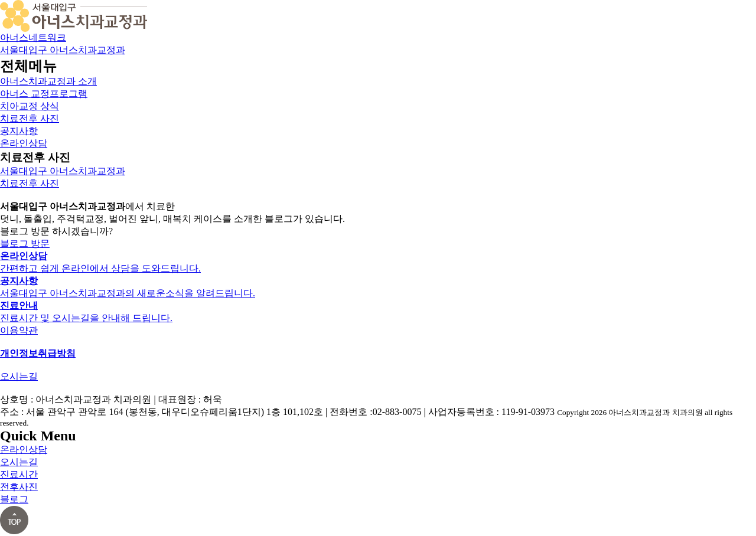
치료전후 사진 (30, 118)
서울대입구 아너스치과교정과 (63, 50)
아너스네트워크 (33, 37)
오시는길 (19, 376)
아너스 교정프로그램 (44, 94)
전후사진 (19, 487)
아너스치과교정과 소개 (48, 81)
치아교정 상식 (30, 106)
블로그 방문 (25, 244)
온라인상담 (24, 143)
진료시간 (19, 474)
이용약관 (19, 330)
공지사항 (19, 131)
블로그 (14, 499)
